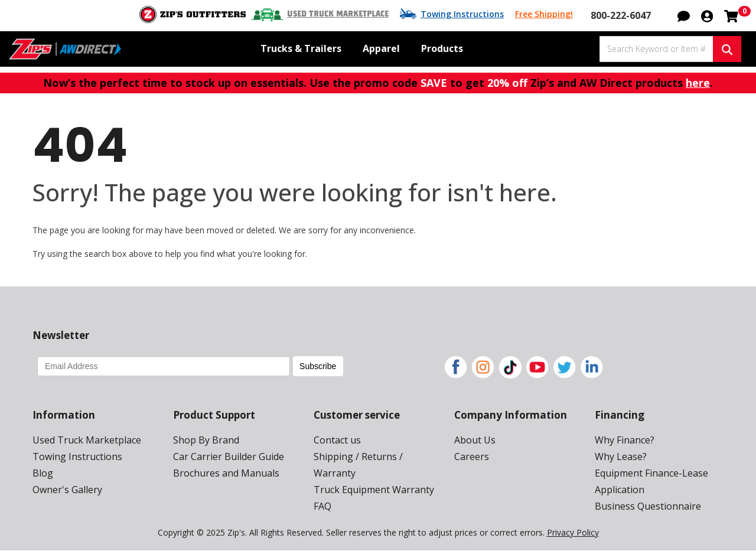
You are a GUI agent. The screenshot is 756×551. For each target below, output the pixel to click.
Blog (43, 473)
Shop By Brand (206, 440)
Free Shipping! (544, 14)
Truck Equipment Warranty (374, 490)
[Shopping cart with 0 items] (731, 15)
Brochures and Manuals (226, 473)
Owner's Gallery (67, 490)
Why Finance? (625, 440)
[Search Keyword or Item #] (656, 49)
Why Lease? (621, 457)
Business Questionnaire (648, 506)
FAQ (322, 506)
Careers (472, 457)
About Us (475, 440)
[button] (684, 15)
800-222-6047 (621, 15)
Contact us (337, 440)
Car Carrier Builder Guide (229, 457)
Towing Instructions (462, 14)
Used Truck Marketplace (338, 14)
